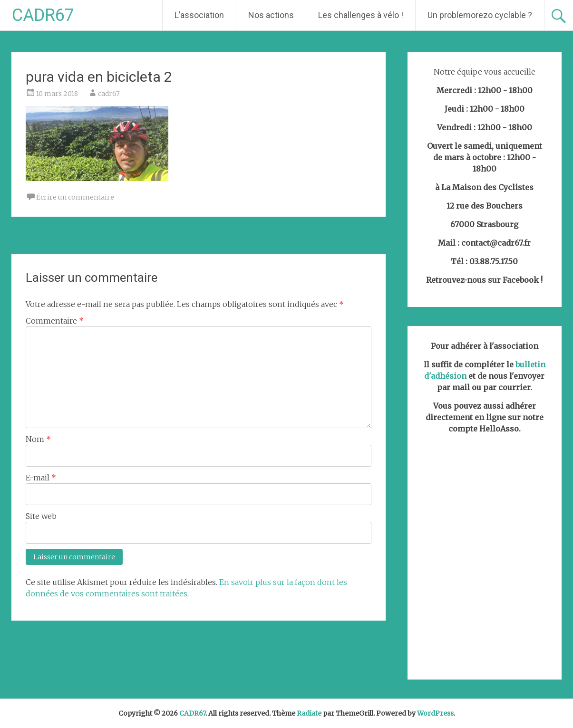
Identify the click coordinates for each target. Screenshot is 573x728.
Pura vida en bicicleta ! (57, 241)
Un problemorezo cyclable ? (480, 15)
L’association (199, 15)
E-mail (41, 478)
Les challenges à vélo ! (361, 15)
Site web (41, 516)
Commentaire (55, 321)
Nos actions (271, 15)
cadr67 (109, 94)
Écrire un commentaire (75, 197)
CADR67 (43, 15)
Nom (38, 439)
